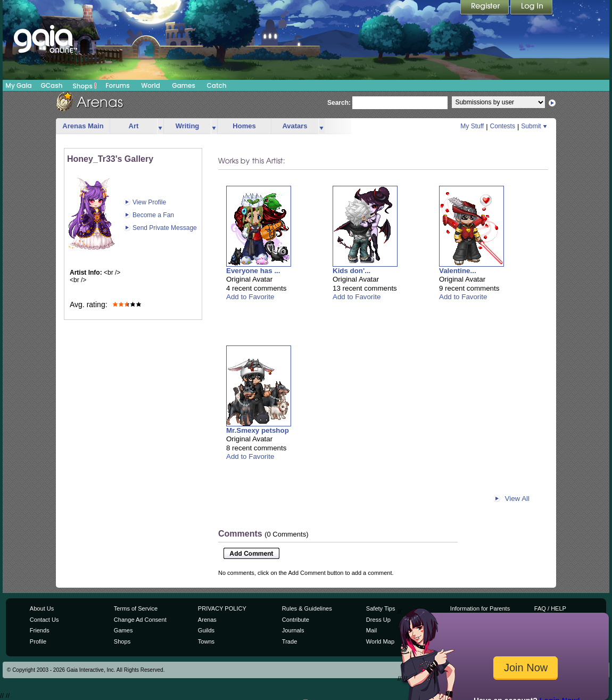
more (160, 126)
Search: (339, 103)
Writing (188, 126)
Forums (117, 85)
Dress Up (378, 620)
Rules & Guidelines (307, 608)
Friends (40, 630)
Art (134, 126)
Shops (85, 86)
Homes (244, 126)
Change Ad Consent (140, 620)
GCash (52, 85)
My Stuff (472, 126)
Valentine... (458, 271)
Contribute (296, 620)
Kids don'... (352, 271)
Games (184, 85)
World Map (380, 641)
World (151, 85)
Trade (290, 641)
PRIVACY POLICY (222, 608)
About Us (42, 608)
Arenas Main (83, 126)
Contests (503, 126)
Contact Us (44, 620)
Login (532, 8)
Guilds (206, 630)
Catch (217, 85)
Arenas (207, 620)
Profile (38, 641)
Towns (206, 641)
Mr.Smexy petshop (258, 430)
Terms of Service (136, 608)
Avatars (295, 126)
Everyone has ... (253, 271)
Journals (293, 630)
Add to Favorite (250, 297)
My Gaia (18, 85)
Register (485, 8)
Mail (371, 630)
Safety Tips (381, 608)
